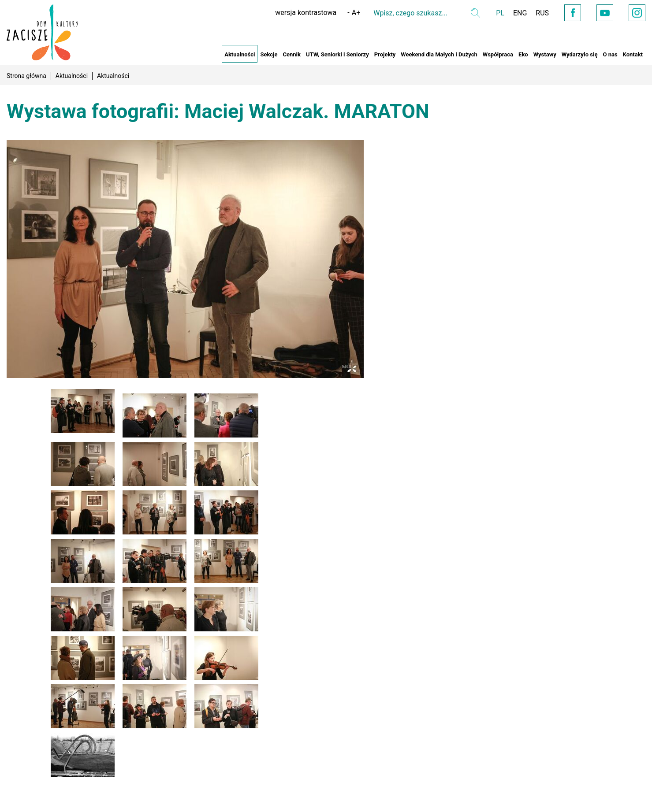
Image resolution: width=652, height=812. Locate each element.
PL (500, 13)
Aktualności (240, 54)
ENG (520, 13)
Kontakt (633, 54)
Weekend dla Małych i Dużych (439, 54)
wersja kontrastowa (306, 13)
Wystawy (545, 54)
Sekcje (269, 54)
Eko (523, 54)
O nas (610, 54)
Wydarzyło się (580, 54)
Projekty (385, 54)
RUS (542, 13)
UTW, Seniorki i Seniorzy (337, 54)
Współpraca (498, 54)
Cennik (292, 54)
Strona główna (26, 76)
